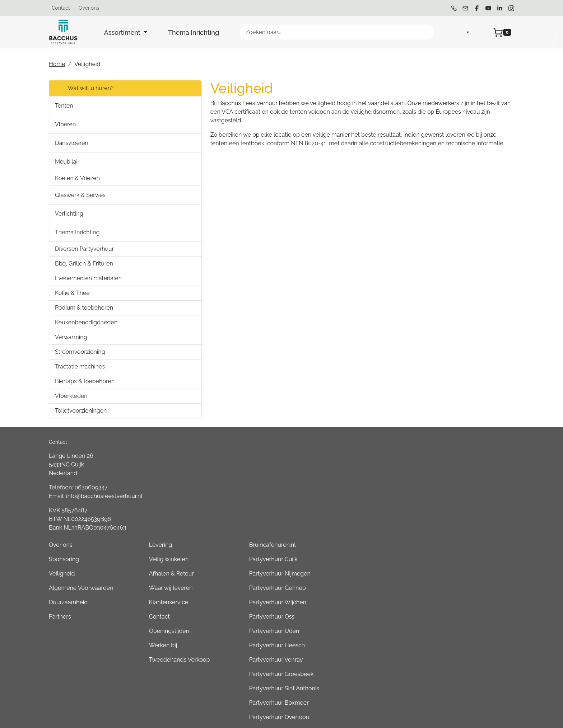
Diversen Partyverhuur (84, 249)
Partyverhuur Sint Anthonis (466, 589)
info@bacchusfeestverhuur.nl (104, 496)
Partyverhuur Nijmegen (461, 474)
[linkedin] (500, 8)
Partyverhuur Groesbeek (463, 575)
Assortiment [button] (123, 32)
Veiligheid (259, 474)
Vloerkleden (71, 396)
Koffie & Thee (72, 293)
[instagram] (511, 8)
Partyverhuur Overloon (460, 618)
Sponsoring (261, 460)
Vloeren (65, 124)
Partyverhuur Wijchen (459, 503)
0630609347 (91, 487)
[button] (148, 106)
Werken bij (353, 546)
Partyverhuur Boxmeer (460, 603)
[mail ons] (465, 8)
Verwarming (71, 337)
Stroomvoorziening (80, 352)
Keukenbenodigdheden (86, 322)
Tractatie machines (80, 367)
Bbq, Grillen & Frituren (84, 264)
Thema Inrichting (194, 32)
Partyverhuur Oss (453, 517)
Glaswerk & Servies (80, 195)
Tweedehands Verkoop (369, 560)
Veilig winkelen (358, 460)
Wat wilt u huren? (84, 88)
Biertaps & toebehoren (85, 381)
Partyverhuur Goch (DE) (461, 646)
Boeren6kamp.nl (452, 661)
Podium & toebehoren (84, 308)
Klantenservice (358, 503)
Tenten (64, 106)
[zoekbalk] (337, 32)
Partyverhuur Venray (457, 560)
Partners (257, 517)
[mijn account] (462, 32)
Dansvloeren (72, 143)
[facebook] (477, 8)
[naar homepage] (63, 32)
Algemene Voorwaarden (279, 489)
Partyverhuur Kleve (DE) (462, 632)
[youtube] (488, 8)
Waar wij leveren (360, 489)
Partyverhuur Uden (456, 532)
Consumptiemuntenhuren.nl (468, 675)
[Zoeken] (425, 32)
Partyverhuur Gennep (459, 489)
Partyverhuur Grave (456, 689)
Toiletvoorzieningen (81, 411)
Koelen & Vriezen (77, 178)
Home (57, 64)
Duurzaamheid (266, 503)
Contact (61, 8)
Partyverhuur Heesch (458, 546)
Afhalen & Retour (361, 474)
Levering (350, 445)
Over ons (89, 8)
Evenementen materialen (88, 278)
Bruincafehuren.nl (454, 445)
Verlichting (69, 214)
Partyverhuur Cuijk (455, 460)
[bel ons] (454, 8)
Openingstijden (359, 532)
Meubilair (67, 162)
